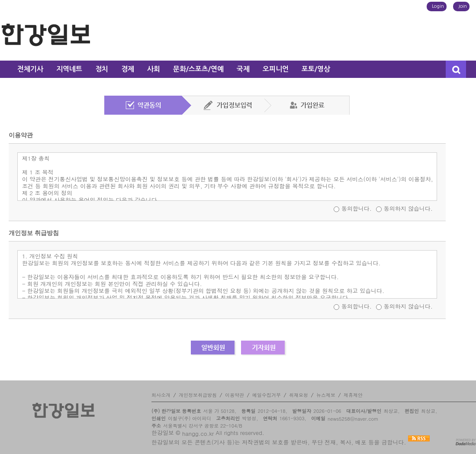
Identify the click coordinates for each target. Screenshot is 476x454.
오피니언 (276, 69)
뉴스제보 (326, 395)
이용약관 (235, 395)
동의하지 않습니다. (408, 208)
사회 (154, 69)
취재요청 (299, 395)
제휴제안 (353, 395)
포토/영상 (316, 69)
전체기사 (30, 69)
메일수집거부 (267, 395)
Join (463, 6)
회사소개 (161, 395)
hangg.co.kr (198, 433)
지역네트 (69, 69)
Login (438, 6)
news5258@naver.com (353, 419)
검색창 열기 (456, 69)
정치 (102, 69)
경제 (128, 69)
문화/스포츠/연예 (198, 69)
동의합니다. (357, 208)
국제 (243, 69)
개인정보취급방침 (198, 395)
